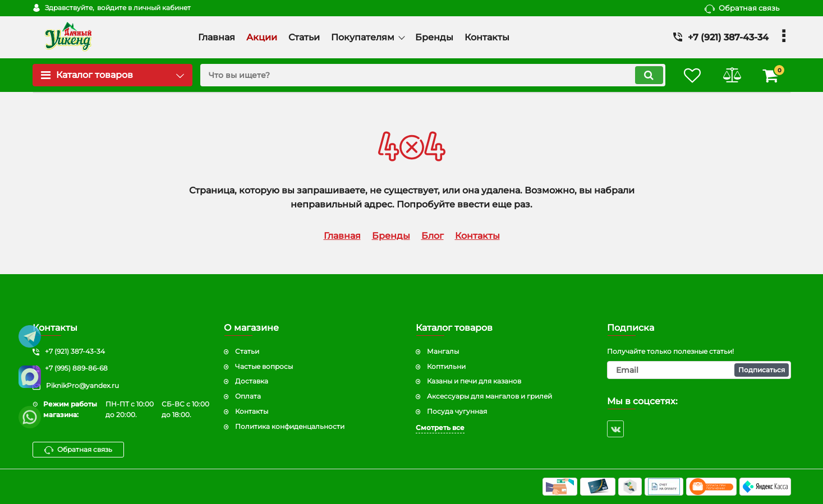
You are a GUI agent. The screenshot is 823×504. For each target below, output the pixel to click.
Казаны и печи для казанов (474, 381)
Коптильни (446, 366)
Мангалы (443, 351)
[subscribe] (699, 370)
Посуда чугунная (457, 411)
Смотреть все (440, 427)
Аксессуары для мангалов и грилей (489, 396)
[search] (433, 75)
